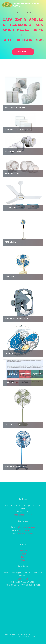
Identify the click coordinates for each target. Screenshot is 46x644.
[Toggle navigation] (42, 4)
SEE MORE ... (23, 52)
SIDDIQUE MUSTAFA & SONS (26, 5)
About (23, 564)
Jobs (23, 571)
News (23, 567)
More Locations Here (23, 524)
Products (23, 561)
